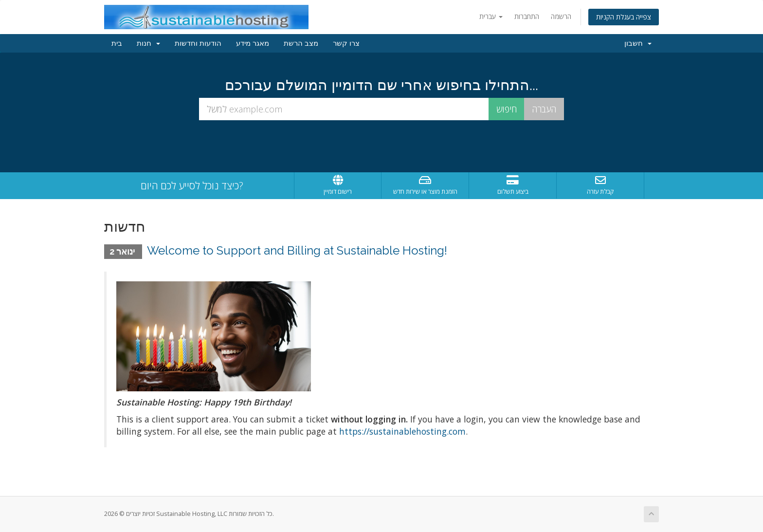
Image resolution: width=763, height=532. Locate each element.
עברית (491, 16)
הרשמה (561, 16)
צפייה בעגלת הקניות (624, 17)
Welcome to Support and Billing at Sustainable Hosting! (297, 250)
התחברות (527, 16)
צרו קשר (346, 43)
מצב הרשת (301, 43)
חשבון (638, 43)
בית (117, 43)
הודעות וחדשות (198, 43)
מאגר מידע (253, 43)
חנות (148, 43)
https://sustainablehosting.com (402, 431)
